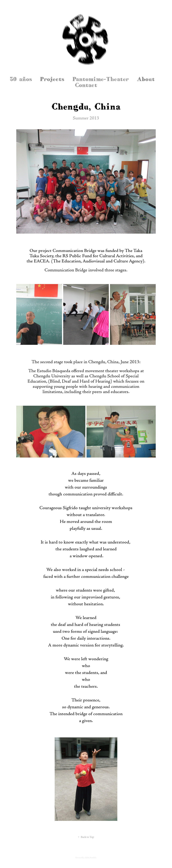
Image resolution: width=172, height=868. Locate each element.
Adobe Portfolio (90, 858)
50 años (21, 79)
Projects (52, 79)
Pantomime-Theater (101, 79)
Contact (86, 85)
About (146, 79)
